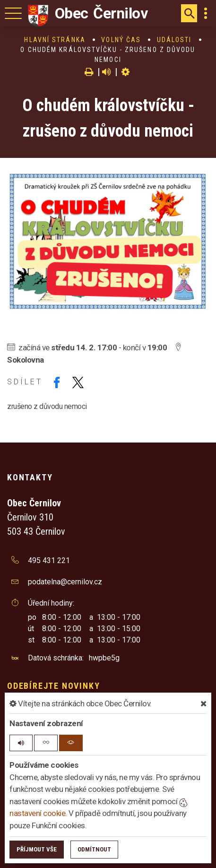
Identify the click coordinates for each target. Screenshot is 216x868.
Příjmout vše (37, 849)
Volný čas (121, 40)
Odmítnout (94, 849)
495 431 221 (49, 560)
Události (174, 40)
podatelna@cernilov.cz (65, 582)
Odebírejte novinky (53, 686)
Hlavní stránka (55, 40)
